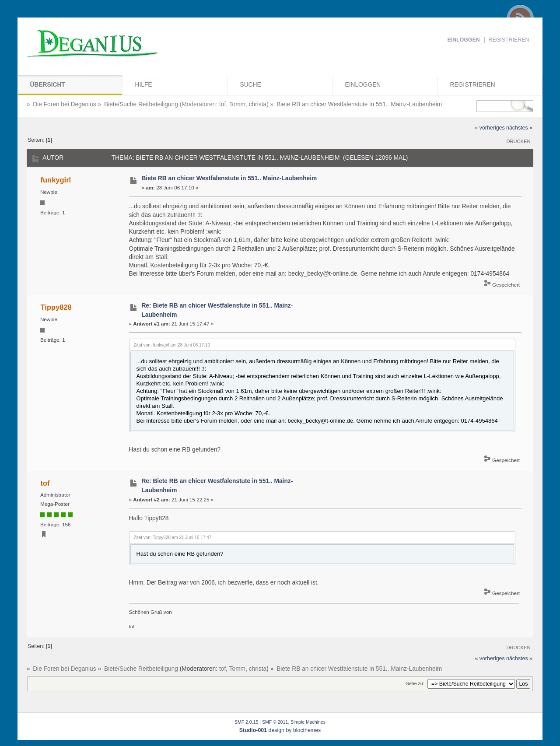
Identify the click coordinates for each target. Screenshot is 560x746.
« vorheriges (490, 128)
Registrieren (509, 40)
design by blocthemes (280, 730)
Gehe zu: (415, 683)
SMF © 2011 (275, 722)
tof (222, 104)
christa (258, 104)
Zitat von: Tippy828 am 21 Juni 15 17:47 (173, 538)
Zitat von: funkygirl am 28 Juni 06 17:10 (172, 345)
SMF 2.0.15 (246, 722)
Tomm (237, 104)
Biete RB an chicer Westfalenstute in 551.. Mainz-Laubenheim (229, 178)
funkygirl (56, 180)
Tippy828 (56, 307)
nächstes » (519, 128)
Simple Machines (308, 722)
